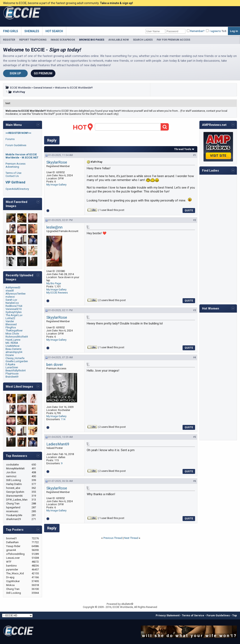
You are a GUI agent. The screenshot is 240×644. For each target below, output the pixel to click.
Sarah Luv (11, 300)
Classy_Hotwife (15, 358)
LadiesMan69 (58, 444)
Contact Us (12, 176)
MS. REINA (12, 343)
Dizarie (10, 355)
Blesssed (11, 324)
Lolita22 (10, 318)
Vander (10, 321)
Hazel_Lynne (13, 340)
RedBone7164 (14, 306)
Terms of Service (193, 615)
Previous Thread (113, 538)
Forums (10, 139)
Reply (52, 140)
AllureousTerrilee (15, 294)
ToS (224, 31)
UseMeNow (13, 346)
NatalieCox (12, 303)
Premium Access (15, 164)
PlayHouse (12, 374)
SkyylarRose (57, 162)
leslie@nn (54, 227)
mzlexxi (10, 297)
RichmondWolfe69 (17, 337)
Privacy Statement (168, 615)
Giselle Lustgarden (17, 361)
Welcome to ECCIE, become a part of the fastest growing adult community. (68, 3)
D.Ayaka (10, 364)
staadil (10, 291)
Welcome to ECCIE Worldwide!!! (74, 88)
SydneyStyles (14, 312)
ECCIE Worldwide (20, 88)
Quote (189, 210)
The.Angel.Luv (14, 315)
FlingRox (11, 327)
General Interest (43, 88)
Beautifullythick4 (15, 370)
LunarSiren (12, 367)
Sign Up (15, 73)
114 (63, 419)
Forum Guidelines (16, 145)
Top (235, 615)
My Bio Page (54, 283)
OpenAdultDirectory (17, 189)
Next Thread (131, 538)
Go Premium (43, 73)
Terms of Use (13, 173)
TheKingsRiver (14, 331)
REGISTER (9, 40)
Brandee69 (12, 377)
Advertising (12, 167)
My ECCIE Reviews (57, 293)
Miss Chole (12, 334)
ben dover (55, 365)
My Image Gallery (56, 185)
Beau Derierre (13, 349)
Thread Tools (183, 149)
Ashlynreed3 (13, 287)
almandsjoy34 (14, 352)
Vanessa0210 (14, 309)
